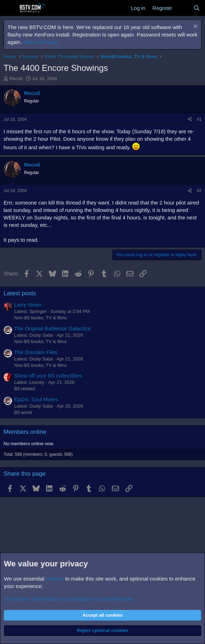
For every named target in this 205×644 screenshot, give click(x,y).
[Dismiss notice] (195, 27)
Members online (25, 432)
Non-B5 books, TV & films (41, 318)
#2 (199, 191)
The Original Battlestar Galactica (52, 328)
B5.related (25, 389)
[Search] (197, 8)
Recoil (16, 79)
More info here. (41, 42)
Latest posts (20, 293)
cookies (55, 579)
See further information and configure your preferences (68, 599)
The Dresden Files (36, 352)
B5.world (23, 412)
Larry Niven (28, 305)
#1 (199, 119)
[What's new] (183, 8)
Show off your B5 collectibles (48, 376)
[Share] (190, 120)
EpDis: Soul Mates (36, 399)
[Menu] (10, 8)
